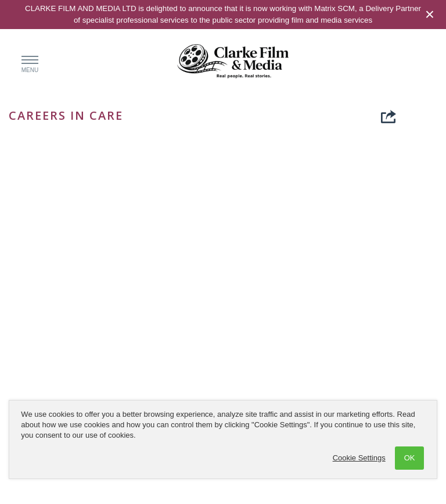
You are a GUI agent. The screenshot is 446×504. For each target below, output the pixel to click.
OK (410, 458)
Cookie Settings (359, 458)
